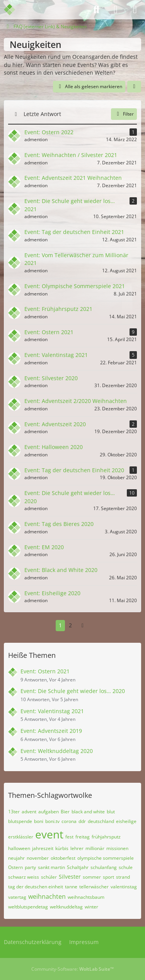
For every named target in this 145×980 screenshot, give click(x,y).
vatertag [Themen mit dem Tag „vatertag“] (17, 897)
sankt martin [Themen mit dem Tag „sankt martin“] (51, 867)
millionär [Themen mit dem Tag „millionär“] (95, 848)
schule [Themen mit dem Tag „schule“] (126, 867)
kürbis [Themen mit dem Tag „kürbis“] (62, 848)
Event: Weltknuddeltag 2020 (57, 751)
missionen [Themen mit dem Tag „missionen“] (117, 848)
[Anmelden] (116, 10)
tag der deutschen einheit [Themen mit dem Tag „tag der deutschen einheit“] (36, 887)
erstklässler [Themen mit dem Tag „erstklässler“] (21, 837)
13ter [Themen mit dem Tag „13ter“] (14, 812)
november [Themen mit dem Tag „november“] (38, 858)
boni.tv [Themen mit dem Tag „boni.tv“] (52, 821)
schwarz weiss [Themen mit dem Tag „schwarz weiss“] (24, 877)
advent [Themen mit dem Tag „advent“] (29, 812)
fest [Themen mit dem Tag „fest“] (69, 837)
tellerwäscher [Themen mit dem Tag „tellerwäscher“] (94, 887)
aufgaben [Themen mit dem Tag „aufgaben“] (49, 812)
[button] (134, 87)
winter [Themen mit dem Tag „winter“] (91, 907)
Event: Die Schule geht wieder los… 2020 (73, 691)
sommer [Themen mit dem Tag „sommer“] (92, 877)
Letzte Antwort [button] (42, 114)
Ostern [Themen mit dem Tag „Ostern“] (15, 867)
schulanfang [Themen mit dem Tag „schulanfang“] (104, 867)
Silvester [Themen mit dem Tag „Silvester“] (70, 877)
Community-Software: (72, 969)
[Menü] (135, 10)
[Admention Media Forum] (14, 10)
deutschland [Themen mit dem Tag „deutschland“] (101, 821)
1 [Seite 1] (60, 625)
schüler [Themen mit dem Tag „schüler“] (49, 877)
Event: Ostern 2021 (45, 671)
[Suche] (96, 10)
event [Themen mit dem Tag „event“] (49, 834)
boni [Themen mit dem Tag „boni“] (39, 821)
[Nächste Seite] (83, 626)
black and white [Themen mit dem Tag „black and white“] (88, 812)
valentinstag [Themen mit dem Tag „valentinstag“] (124, 887)
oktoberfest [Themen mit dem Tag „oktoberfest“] (63, 858)
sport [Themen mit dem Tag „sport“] (108, 877)
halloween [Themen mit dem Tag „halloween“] (19, 848)
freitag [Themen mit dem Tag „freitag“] (83, 837)
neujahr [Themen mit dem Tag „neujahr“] (16, 858)
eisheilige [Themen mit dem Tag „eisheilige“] (126, 821)
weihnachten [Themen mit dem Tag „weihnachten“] (47, 896)
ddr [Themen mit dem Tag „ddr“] (82, 821)
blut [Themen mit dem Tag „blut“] (111, 812)
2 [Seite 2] (70, 625)
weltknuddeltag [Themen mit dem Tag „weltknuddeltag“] (66, 907)
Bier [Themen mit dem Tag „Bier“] (65, 812)
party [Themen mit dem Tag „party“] (30, 867)
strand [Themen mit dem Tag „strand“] (123, 877)
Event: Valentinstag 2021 (52, 711)
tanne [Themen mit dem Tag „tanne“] (71, 887)
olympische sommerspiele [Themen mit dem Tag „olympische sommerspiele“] (106, 858)
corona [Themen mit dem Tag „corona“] (69, 821)
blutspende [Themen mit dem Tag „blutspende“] (20, 821)
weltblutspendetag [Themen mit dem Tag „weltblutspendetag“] (28, 907)
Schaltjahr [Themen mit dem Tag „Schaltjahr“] (78, 867)
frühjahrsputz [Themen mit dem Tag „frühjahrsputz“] (106, 837)
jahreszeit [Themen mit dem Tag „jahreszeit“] (43, 848)
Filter (124, 114)
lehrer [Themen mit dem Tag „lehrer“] (77, 848)
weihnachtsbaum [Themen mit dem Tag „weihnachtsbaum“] (86, 897)
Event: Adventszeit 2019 (51, 731)
